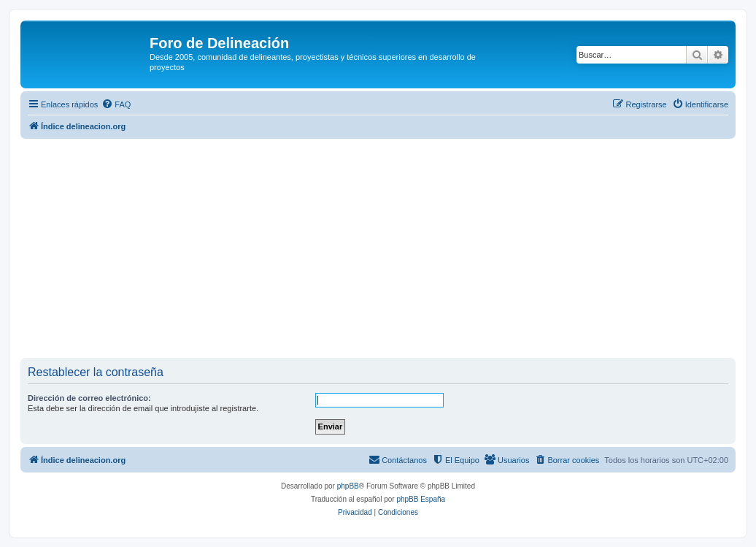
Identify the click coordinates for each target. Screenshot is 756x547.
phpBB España (421, 499)
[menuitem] (116, 104)
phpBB (348, 486)
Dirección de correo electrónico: (89, 398)
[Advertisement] (388, 248)
